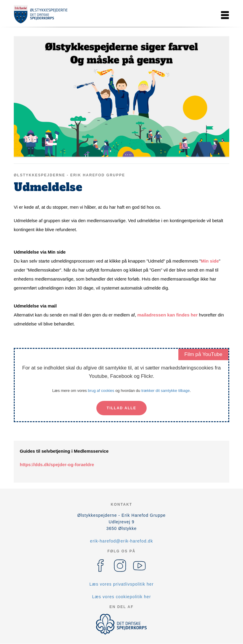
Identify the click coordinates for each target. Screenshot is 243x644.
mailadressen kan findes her (168, 315)
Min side (210, 261)
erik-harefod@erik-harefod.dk (121, 541)
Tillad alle (122, 408)
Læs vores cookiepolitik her (122, 597)
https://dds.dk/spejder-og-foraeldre (57, 465)
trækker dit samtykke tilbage (165, 391)
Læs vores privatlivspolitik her (122, 584)
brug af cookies (101, 391)
